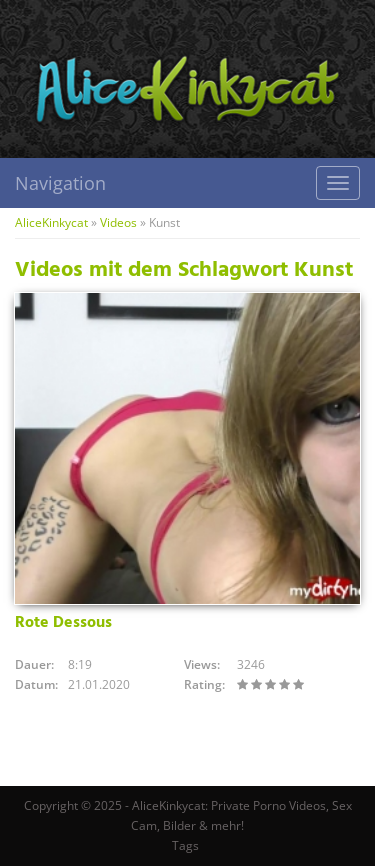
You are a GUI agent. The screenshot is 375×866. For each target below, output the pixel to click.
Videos (118, 222)
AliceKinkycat (51, 222)
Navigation (60, 183)
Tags (185, 845)
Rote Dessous (63, 623)
